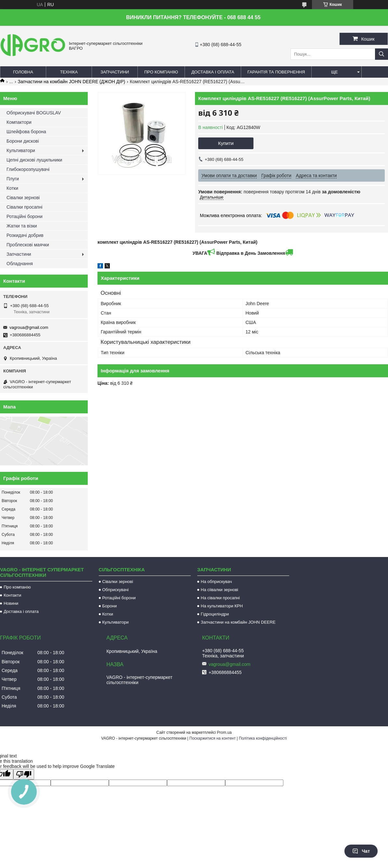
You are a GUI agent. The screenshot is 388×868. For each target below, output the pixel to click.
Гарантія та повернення (276, 72)
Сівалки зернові (23, 198)
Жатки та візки (22, 226)
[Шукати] (382, 54)
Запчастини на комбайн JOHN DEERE (238, 622)
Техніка (69, 72)
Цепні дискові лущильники (34, 160)
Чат (361, 851)
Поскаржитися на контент (213, 738)
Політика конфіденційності (263, 738)
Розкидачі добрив (25, 235)
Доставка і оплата (213, 72)
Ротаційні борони (25, 216)
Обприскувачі (116, 590)
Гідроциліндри (215, 614)
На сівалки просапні (220, 598)
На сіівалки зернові (220, 590)
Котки (12, 188)
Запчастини (115, 72)
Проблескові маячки (28, 245)
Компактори (19, 122)
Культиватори (21, 150)
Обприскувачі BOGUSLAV (34, 113)
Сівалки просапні (25, 207)
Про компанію (161, 72)
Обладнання (20, 264)
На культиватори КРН (222, 606)
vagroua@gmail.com (29, 327)
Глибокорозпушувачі (28, 169)
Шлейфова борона (26, 132)
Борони (110, 606)
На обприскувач (216, 582)
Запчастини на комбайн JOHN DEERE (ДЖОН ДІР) (72, 82)
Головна (23, 72)
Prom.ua (224, 732)
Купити (226, 143)
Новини (11, 603)
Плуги (13, 179)
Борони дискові (23, 141)
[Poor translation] (24, 774)
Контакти (12, 595)
